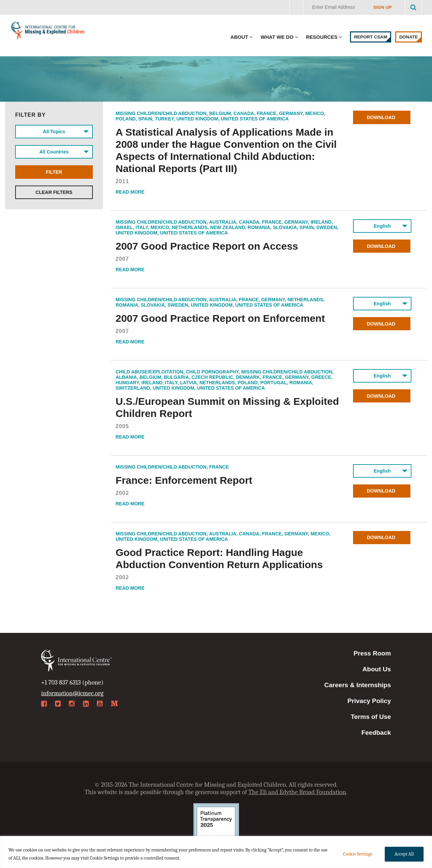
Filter (54, 172)
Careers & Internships (358, 685)
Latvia (188, 383)
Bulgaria (177, 377)
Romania (259, 227)
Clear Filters (54, 192)
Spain (145, 119)
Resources (322, 37)
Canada (244, 113)
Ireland (321, 222)
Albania (126, 377)
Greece (321, 377)
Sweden (327, 227)
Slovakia (285, 227)
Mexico (314, 113)
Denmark (248, 377)
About (239, 37)
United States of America (255, 119)
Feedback (376, 733)
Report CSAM (371, 37)
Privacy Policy (369, 701)
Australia (223, 222)
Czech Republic (212, 377)
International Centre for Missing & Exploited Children (48, 32)
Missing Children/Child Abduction (161, 113)
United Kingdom (197, 119)
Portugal (274, 383)
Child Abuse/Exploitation (150, 372)
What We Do (277, 37)
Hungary (127, 383)
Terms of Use (371, 717)
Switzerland (133, 388)
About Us (377, 669)
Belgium (220, 113)
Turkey (164, 119)
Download (382, 117)
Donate (409, 37)
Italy (142, 227)
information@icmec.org (72, 693)
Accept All (404, 854)
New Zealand (228, 227)
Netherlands (190, 227)
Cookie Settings (357, 854)
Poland (126, 119)
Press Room (372, 653)
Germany (291, 113)
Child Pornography (212, 372)
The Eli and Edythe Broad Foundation (297, 792)
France (266, 113)
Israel (124, 227)
